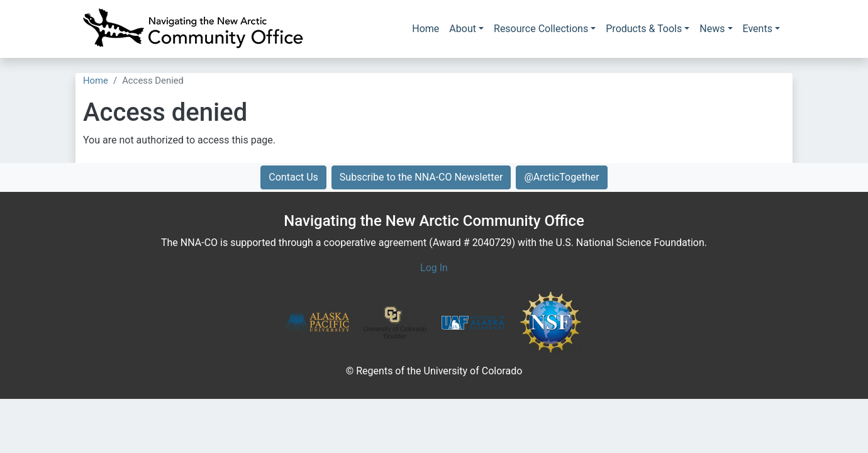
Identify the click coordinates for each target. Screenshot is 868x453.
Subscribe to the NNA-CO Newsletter (421, 177)
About (463, 29)
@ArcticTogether (561, 177)
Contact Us (293, 177)
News (712, 29)
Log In (434, 268)
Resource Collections (541, 29)
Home (426, 29)
